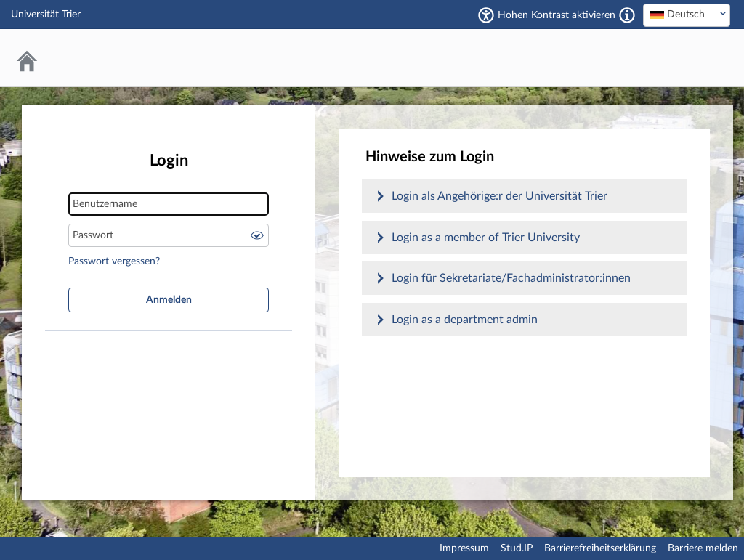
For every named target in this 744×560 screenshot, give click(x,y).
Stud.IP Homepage (675, 58)
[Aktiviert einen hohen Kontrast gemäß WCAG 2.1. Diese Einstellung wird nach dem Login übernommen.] (627, 15)
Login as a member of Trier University (486, 238)
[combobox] (687, 15)
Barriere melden (703, 548)
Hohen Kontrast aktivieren (557, 15)
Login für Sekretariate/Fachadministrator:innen (511, 278)
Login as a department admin (465, 320)
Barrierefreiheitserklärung (600, 548)
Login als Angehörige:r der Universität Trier (500, 196)
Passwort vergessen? (114, 261)
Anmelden (169, 300)
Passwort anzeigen (257, 235)
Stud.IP (517, 548)
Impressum (464, 548)
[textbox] (687, 15)
